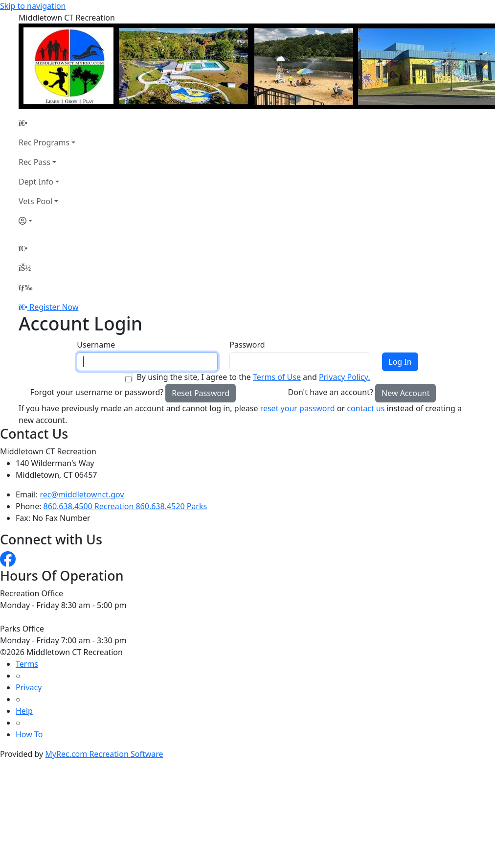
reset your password (298, 408)
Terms (27, 664)
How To (29, 734)
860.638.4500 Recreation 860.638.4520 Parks (125, 506)
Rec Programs (44, 142)
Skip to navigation (33, 6)
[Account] (47, 221)
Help (24, 711)
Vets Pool (35, 201)
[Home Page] (47, 123)
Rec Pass (34, 162)
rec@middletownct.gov (82, 494)
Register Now (54, 307)
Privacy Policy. (345, 377)
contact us (366, 408)
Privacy (29, 687)
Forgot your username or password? (97, 392)
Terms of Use (277, 377)
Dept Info (36, 182)
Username (96, 345)
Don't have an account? (331, 392)
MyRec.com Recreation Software (104, 754)
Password (247, 345)
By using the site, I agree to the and (253, 377)
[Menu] (25, 287)
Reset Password (201, 393)
